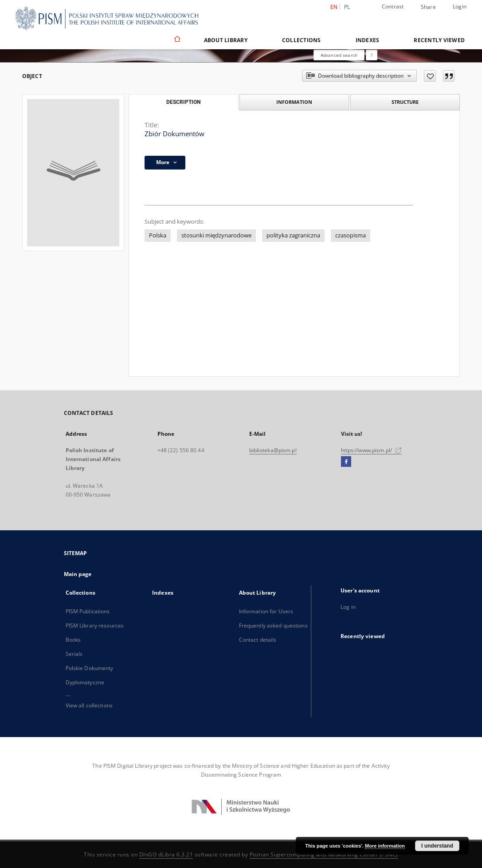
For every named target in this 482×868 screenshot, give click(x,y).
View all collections (89, 705)
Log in (348, 607)
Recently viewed (439, 40)
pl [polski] (347, 7)
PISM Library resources (95, 625)
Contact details (258, 640)
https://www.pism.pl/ (372, 450)
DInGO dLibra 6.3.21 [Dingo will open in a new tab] (166, 854)
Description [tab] (183, 102)
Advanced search (339, 55)
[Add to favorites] (430, 76)
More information (385, 846)
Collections (302, 40)
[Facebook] (346, 462)
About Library (226, 40)
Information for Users (266, 611)
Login (460, 6)
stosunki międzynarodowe (216, 235)
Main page (78, 574)
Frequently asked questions (273, 625)
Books (73, 640)
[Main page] (177, 40)
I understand (437, 846)
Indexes (368, 40)
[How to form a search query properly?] (372, 55)
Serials (74, 654)
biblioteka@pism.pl (273, 450)
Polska (158, 235)
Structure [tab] (405, 102)
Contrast (393, 6)
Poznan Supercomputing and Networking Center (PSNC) (324, 854)
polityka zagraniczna (293, 235)
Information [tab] (294, 102)
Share (428, 7)
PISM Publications (88, 611)
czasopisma (351, 235)
